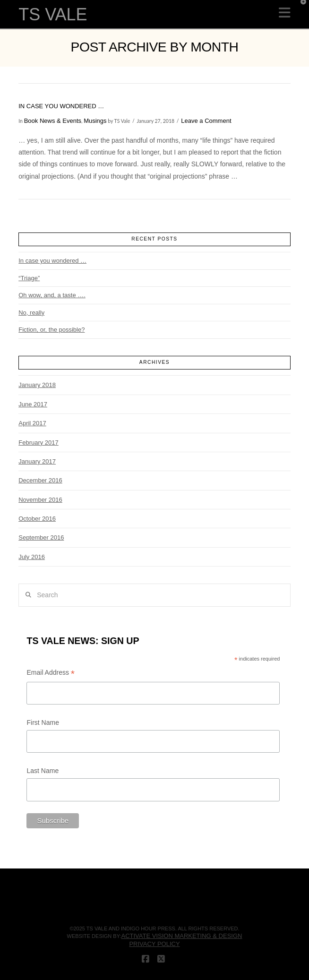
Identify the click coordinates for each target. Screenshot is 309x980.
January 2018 (37, 385)
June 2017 (33, 404)
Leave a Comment (206, 121)
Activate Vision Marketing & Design (181, 936)
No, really (31, 313)
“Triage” (29, 278)
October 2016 (37, 519)
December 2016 (40, 480)
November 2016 (40, 500)
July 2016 (32, 557)
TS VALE (53, 15)
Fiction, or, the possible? (51, 330)
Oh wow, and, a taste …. (52, 295)
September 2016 (41, 537)
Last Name (43, 771)
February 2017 (39, 443)
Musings (95, 121)
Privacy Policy (154, 944)
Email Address (51, 674)
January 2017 (37, 461)
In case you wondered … (61, 106)
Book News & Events (53, 121)
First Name (43, 722)
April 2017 (32, 423)
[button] (285, 13)
